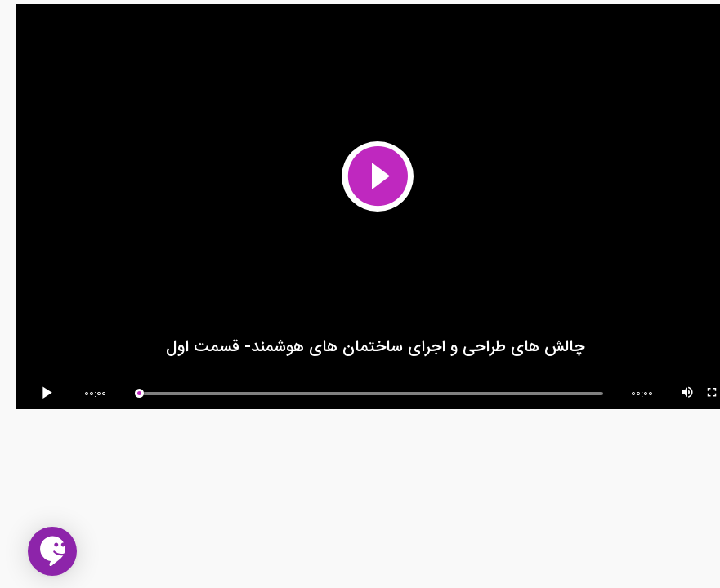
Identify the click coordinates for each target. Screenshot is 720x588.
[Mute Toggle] (673, 394)
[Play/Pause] (34, 394)
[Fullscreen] (697, 394)
